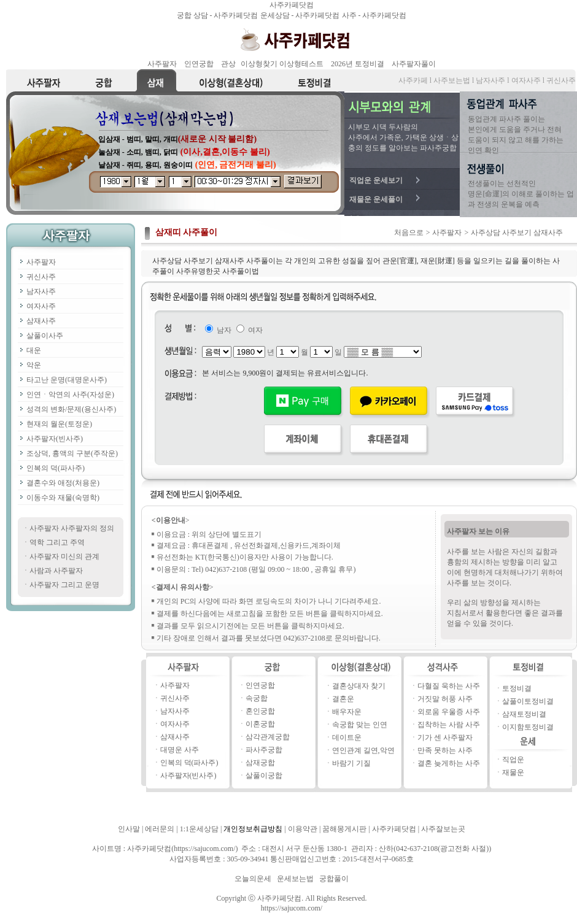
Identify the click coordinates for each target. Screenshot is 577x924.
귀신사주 (41, 277)
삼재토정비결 (524, 714)
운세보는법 (295, 879)
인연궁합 (199, 64)
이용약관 (303, 829)
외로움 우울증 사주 (449, 712)
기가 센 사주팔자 (445, 737)
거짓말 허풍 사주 (445, 699)
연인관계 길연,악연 (363, 750)
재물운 (513, 772)
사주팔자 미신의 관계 (64, 556)
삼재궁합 (260, 763)
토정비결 (517, 688)
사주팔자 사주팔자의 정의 (72, 528)
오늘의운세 (253, 879)
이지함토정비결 (528, 727)
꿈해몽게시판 (344, 829)
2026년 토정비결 (358, 64)
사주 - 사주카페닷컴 (374, 15)
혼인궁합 (260, 711)
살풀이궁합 (264, 776)
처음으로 (409, 233)
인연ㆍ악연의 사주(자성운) (70, 395)
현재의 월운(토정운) (59, 424)
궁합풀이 (334, 879)
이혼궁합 (260, 724)
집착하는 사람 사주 (449, 725)
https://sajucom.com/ (292, 908)
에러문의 (160, 829)
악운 (34, 365)
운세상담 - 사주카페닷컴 (301, 15)
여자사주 (41, 306)
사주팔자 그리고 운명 (64, 585)
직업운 (513, 760)
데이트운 (347, 737)
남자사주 (41, 291)
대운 (34, 350)
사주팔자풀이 (414, 64)
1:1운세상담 (199, 829)
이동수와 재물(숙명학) (63, 498)
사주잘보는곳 (443, 829)
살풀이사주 (45, 336)
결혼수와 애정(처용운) (63, 483)
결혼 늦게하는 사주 (449, 763)
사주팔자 (162, 64)
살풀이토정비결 (528, 701)
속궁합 (257, 698)
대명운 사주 (180, 750)
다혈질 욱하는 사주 (449, 686)
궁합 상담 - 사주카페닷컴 (219, 15)
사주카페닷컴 (292, 5)
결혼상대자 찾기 (359, 686)
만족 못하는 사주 (445, 750)
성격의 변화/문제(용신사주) (71, 409)
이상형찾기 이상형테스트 (282, 64)
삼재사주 (41, 321)
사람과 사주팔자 (56, 571)
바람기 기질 (351, 763)
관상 (228, 64)
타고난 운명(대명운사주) (67, 380)
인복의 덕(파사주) (56, 468)
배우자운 (347, 712)
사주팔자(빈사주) (55, 439)
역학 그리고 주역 (57, 542)
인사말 (129, 829)
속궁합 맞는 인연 (360, 725)
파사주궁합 (264, 750)
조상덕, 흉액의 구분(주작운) (72, 453)
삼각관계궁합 (268, 737)
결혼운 (343, 699)
